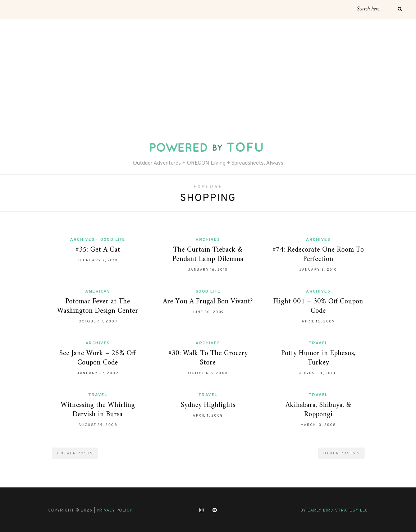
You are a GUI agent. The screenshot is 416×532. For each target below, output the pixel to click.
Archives (82, 240)
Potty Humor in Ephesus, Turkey (318, 358)
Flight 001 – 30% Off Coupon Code (318, 306)
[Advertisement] (208, 73)
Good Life (113, 240)
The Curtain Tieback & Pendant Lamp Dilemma (208, 255)
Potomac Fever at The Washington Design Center (98, 306)
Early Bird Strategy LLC (338, 510)
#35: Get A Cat (98, 250)
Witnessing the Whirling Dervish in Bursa (98, 410)
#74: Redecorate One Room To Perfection (318, 255)
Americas (98, 292)
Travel (318, 343)
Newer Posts (75, 453)
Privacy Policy (115, 510)
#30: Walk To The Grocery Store (208, 358)
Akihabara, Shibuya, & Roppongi (318, 410)
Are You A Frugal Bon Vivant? (208, 302)
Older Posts (341, 453)
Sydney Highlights (208, 405)
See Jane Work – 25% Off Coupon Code (98, 358)
